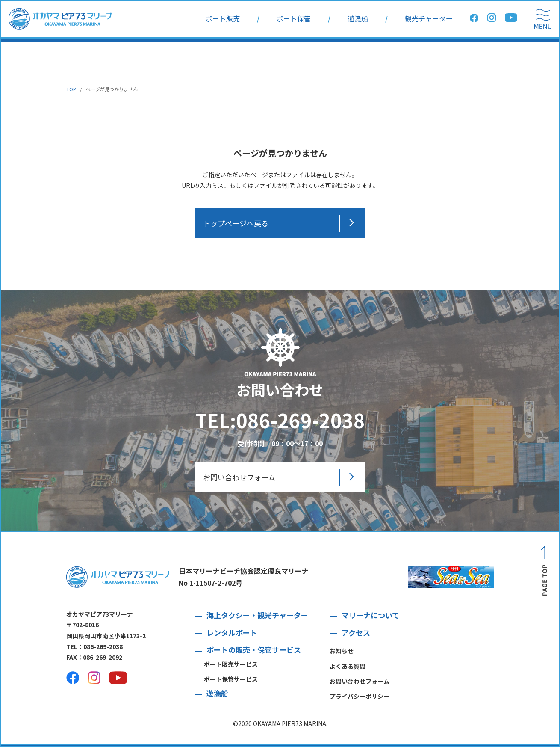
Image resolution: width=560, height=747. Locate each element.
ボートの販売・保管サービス (254, 650)
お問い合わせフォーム (239, 477)
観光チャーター (429, 19)
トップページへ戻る (236, 223)
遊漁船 (358, 19)
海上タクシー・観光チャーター (257, 615)
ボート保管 (294, 19)
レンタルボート (232, 633)
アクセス (356, 633)
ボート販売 (223, 19)
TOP (71, 89)
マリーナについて (370, 615)
